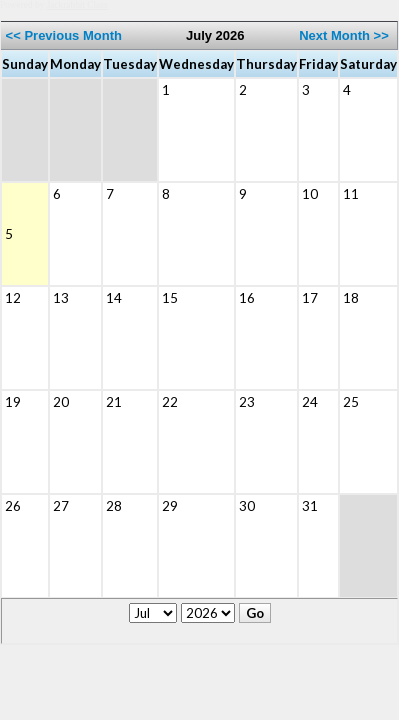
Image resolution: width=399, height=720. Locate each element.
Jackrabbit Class (77, 5)
